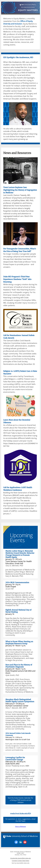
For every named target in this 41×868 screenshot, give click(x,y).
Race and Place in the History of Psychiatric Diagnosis (19, 666)
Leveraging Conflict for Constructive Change (15, 759)
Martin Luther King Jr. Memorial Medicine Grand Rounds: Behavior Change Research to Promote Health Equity (20, 554)
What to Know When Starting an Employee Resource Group (19, 643)
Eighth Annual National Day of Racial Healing (18, 611)
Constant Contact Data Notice (20, 861)
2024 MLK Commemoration (17, 582)
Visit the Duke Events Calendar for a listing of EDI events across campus (20, 800)
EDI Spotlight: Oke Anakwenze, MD (18, 57)
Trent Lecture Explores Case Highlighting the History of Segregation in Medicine (20, 190)
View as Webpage (21, 826)
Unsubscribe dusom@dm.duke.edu (21, 858)
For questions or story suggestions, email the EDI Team (20, 820)
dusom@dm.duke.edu (23, 863)
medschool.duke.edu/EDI (20, 814)
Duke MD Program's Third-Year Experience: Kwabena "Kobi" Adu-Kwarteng (18, 279)
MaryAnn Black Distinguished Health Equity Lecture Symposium (20, 700)
